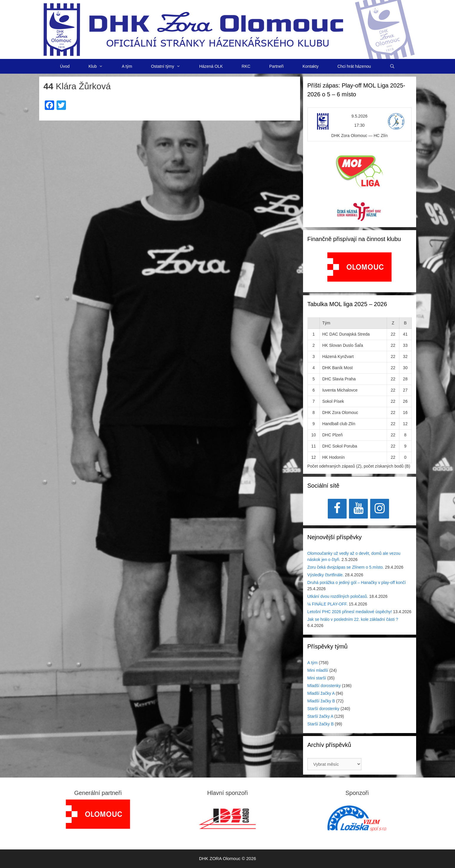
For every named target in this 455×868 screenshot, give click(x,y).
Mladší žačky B (321, 701)
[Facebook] (337, 509)
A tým (127, 66)
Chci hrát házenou (354, 66)
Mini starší (317, 678)
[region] (359, 270)
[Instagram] (380, 509)
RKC (246, 66)
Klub (100, 66)
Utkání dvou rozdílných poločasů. (338, 596)
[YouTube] (358, 509)
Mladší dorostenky (324, 686)
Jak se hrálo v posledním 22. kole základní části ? (353, 619)
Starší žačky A (320, 716)
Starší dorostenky (324, 709)
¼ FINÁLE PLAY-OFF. (328, 604)
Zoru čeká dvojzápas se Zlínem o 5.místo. (346, 567)
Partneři (276, 66)
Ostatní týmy (171, 66)
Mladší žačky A (321, 693)
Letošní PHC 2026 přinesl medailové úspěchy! (350, 612)
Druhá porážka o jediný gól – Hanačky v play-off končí (357, 582)
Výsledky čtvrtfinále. (326, 575)
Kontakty (310, 66)
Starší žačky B (321, 724)
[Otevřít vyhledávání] (392, 66)
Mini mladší (318, 670)
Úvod (65, 66)
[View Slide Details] (359, 267)
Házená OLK (211, 66)
